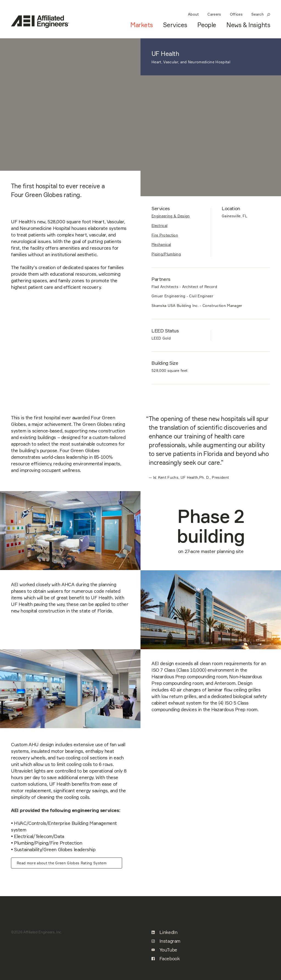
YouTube (164, 950)
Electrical (159, 226)
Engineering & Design (171, 216)
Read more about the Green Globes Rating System (62, 863)
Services (175, 25)
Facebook (165, 959)
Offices (236, 14)
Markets (141, 25)
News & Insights (248, 25)
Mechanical (161, 244)
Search (261, 14)
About (193, 14)
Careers (214, 14)
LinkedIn (164, 932)
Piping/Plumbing (166, 254)
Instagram (166, 941)
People (207, 25)
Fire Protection (165, 235)
